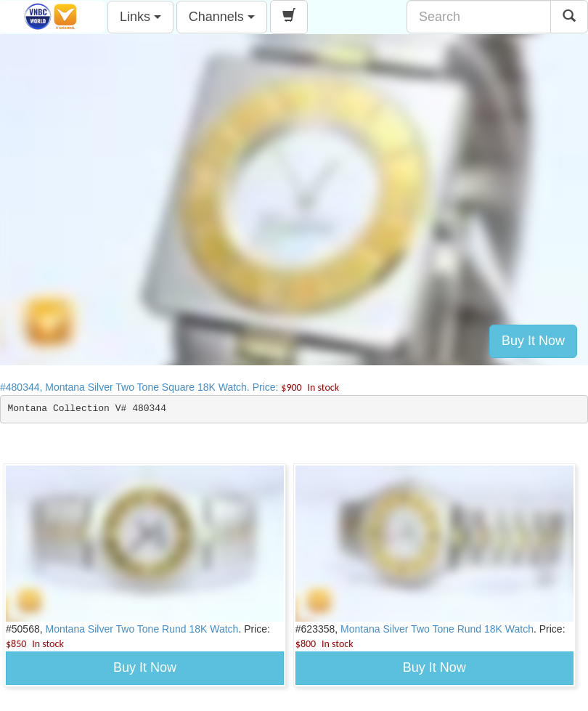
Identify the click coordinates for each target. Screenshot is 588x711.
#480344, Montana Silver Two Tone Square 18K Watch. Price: (170, 387)
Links (140, 17)
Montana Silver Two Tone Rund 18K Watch (142, 629)
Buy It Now (533, 341)
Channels (222, 17)
